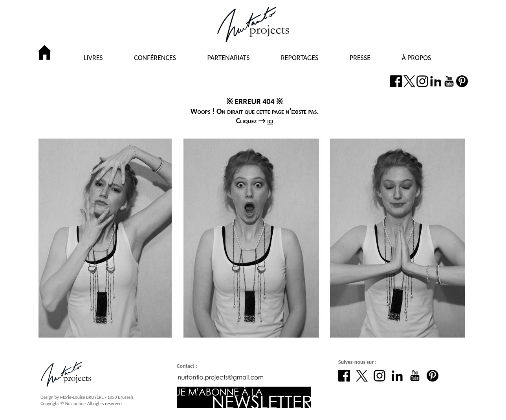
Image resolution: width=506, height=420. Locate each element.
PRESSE (360, 58)
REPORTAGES (300, 58)
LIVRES (93, 58)
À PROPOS (417, 58)
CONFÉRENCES (155, 58)
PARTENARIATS (229, 58)
